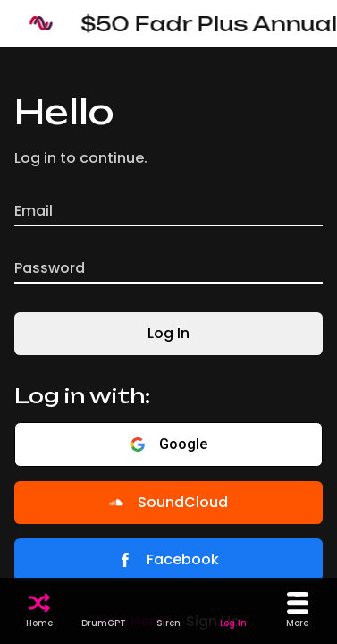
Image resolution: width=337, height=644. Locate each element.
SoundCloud (168, 502)
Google (169, 444)
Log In (168, 333)
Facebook (168, 559)
